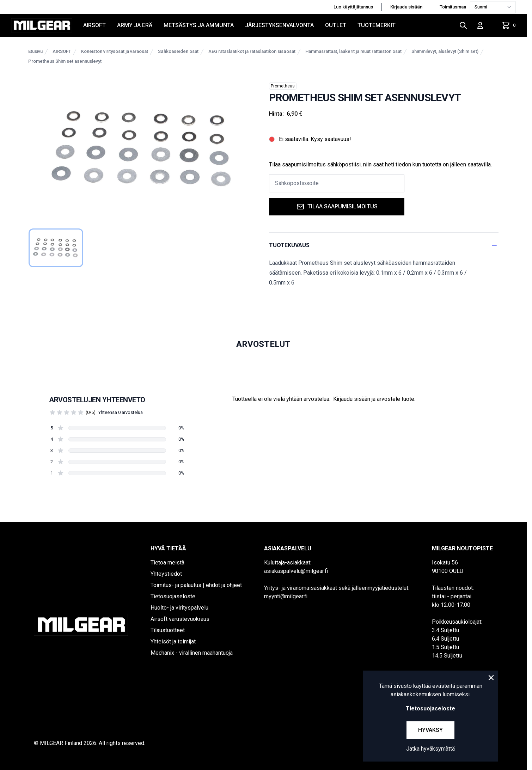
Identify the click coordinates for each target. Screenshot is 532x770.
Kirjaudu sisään (406, 7)
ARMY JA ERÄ (135, 25)
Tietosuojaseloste (173, 596)
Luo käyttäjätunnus (353, 7)
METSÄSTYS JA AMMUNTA (199, 25)
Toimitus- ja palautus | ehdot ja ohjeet (196, 585)
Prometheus (283, 86)
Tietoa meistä (167, 563)
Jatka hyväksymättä (430, 749)
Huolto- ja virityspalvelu (179, 608)
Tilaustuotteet (168, 630)
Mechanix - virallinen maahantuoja (192, 653)
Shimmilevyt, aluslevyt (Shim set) (445, 51)
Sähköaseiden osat (178, 51)
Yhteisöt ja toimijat (173, 641)
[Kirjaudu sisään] (480, 25)
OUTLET (336, 25)
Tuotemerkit (377, 25)
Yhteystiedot (166, 574)
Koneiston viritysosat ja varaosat (115, 51)
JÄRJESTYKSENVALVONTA (279, 25)
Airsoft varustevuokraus (180, 619)
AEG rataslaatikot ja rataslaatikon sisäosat (252, 51)
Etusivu (35, 51)
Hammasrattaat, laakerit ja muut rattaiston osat (353, 51)
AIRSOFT (94, 25)
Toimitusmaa (453, 7)
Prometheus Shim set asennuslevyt (65, 61)
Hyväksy (430, 730)
